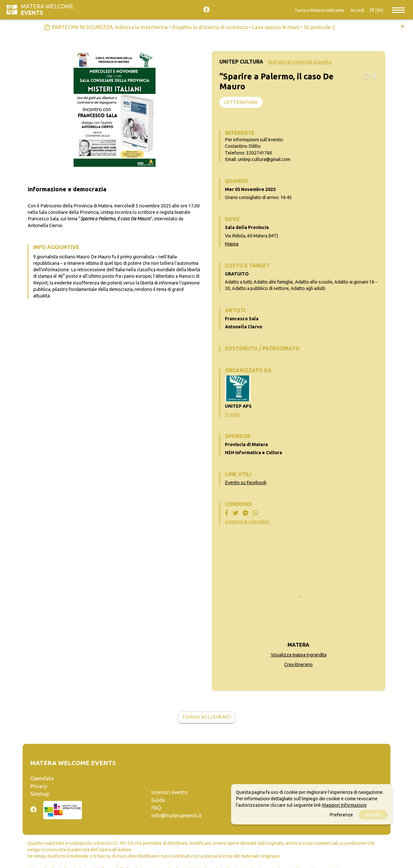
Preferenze (341, 815)
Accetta (373, 815)
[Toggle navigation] (398, 10)
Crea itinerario (298, 664)
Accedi (357, 10)
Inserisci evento (169, 792)
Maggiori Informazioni (344, 805)
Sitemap (40, 794)
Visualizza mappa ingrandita (299, 655)
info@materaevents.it (176, 815)
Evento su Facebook (246, 483)
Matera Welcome (47, 10)
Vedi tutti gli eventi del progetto (300, 62)
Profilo (232, 414)
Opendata (42, 778)
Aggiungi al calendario (247, 522)
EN (380, 10)
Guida (158, 800)
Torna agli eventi (207, 717)
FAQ (156, 808)
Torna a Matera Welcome (320, 10)
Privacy (39, 786)
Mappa (232, 244)
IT (372, 10)
